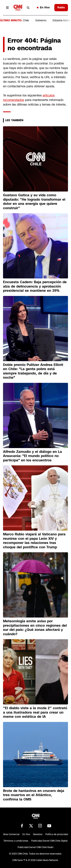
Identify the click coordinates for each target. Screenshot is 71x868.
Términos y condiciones (16, 841)
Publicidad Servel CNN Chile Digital (49, 841)
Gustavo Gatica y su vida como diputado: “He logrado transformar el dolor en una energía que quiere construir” (34, 202)
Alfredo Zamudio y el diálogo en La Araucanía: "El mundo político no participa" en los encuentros (32, 456)
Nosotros (38, 834)
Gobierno (41, 20)
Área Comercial (11, 834)
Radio (61, 7)
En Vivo (43, 7)
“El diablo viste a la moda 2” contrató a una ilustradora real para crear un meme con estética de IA (35, 712)
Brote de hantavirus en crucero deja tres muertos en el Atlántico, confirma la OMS (34, 795)
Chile (26, 20)
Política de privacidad (57, 834)
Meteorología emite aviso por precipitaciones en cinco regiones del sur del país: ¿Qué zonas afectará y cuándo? (35, 628)
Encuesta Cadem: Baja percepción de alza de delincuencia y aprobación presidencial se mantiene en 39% (35, 286)
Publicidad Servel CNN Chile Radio (35, 847)
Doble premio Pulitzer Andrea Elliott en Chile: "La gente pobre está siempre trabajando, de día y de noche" (33, 371)
